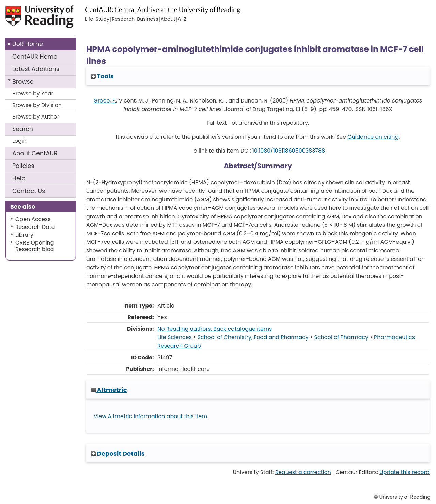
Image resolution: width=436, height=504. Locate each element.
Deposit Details (118, 453)
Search (23, 129)
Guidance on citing (373, 137)
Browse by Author (36, 117)
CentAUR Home (35, 57)
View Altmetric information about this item (151, 416)
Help (19, 178)
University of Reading (49, 20)
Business (147, 19)
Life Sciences (174, 337)
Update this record (404, 472)
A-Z (182, 19)
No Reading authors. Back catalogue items (215, 329)
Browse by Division (37, 105)
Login (19, 141)
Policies (23, 166)
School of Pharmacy (341, 337)
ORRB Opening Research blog (35, 246)
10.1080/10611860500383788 (289, 151)
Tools (102, 76)
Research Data (35, 227)
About (35, 153)
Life (89, 19)
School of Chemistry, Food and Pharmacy (253, 337)
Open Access (33, 219)
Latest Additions (36, 69)
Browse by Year (33, 93)
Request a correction (303, 472)
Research (123, 19)
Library (24, 235)
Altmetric (109, 390)
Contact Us (29, 191)
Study (102, 19)
